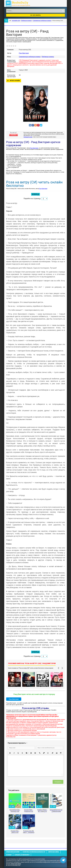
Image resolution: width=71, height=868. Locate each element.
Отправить (58, 782)
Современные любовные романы (30, 57)
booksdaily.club (19, 3)
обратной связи (16, 864)
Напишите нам (28, 137)
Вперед (35, 194)
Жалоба (14, 135)
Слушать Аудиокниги (22, 855)
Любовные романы (48, 57)
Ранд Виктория (24, 53)
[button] (10, 753)
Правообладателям (13, 852)
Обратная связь (54, 852)
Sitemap (9, 855)
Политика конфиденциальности (34, 852)
